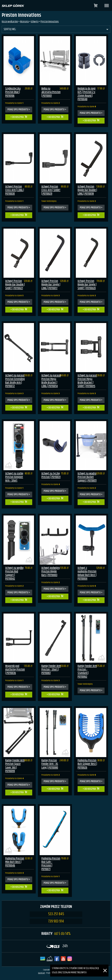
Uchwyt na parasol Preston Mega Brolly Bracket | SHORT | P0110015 (87, 381)
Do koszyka (18, 117)
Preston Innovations (50, 22)
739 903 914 (56, 921)
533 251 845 (56, 914)
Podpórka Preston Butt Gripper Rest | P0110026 (87, 764)
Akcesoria (24, 22)
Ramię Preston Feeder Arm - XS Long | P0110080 (50, 764)
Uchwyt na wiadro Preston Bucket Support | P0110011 (87, 477)
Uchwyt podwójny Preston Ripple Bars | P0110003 (51, 572)
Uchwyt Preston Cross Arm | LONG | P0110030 (15, 190)
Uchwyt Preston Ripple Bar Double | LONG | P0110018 (87, 190)
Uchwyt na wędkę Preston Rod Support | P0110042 (14, 573)
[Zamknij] (105, 967)
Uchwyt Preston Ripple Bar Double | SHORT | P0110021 (15, 285)
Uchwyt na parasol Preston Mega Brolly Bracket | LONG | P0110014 (51, 381)
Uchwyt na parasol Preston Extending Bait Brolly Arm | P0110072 (15, 381)
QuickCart (41, 973)
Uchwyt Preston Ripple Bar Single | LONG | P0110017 (51, 285)
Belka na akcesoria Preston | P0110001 (51, 92)
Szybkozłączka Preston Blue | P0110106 (13, 92)
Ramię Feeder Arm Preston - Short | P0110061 (51, 670)
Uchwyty (35, 22)
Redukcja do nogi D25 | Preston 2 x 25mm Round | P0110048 (87, 94)
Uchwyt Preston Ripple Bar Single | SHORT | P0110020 (87, 285)
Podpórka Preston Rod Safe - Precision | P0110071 (51, 864)
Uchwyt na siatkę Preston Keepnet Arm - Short (14, 477)
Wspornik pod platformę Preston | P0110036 (15, 670)
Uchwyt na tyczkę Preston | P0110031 (51, 475)
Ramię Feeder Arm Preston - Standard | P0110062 (87, 671)
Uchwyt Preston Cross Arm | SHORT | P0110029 (51, 190)
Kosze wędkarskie (10, 22)
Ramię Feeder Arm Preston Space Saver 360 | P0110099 (15, 766)
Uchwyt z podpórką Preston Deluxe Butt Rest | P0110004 (87, 573)
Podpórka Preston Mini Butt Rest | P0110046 (15, 862)
